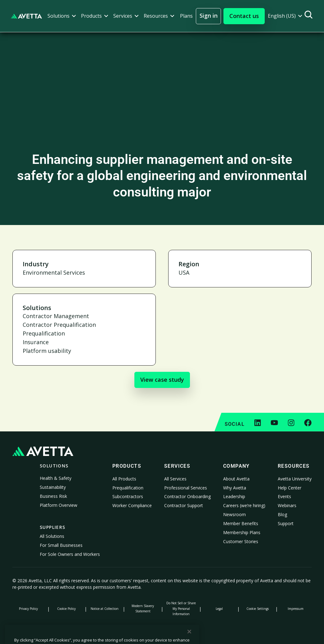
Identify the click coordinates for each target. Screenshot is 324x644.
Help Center (290, 488)
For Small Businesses (61, 545)
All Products (124, 479)
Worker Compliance (132, 505)
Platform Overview (58, 505)
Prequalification (128, 488)
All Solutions (52, 536)
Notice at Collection (105, 609)
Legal (219, 609)
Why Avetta (235, 488)
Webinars (287, 505)
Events (284, 496)
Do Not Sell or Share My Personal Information (181, 608)
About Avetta (236, 479)
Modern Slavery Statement (143, 608)
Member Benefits (241, 523)
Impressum (296, 609)
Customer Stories (241, 541)
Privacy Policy (28, 609)
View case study (162, 380)
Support (286, 523)
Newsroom (234, 514)
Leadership (234, 496)
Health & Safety (56, 478)
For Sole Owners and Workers (70, 554)
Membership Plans (242, 532)
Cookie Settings (258, 609)
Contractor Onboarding (187, 496)
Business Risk (53, 496)
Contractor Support (184, 505)
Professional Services (186, 488)
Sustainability (53, 487)
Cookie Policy (66, 609)
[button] (62, 16)
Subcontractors (128, 496)
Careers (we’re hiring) (244, 505)
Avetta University (295, 479)
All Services (175, 479)
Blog (282, 514)
